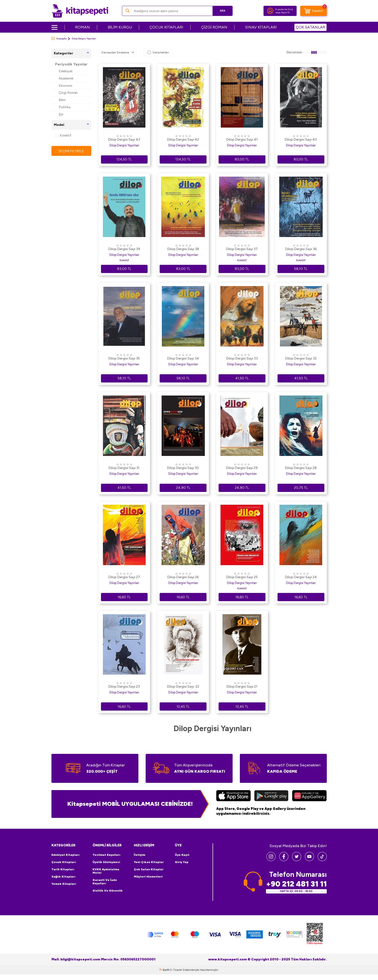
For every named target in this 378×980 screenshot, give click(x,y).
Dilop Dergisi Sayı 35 (124, 358)
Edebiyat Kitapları (65, 855)
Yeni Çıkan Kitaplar (149, 862)
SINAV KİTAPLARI (261, 27)
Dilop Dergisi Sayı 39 (124, 249)
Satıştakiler (158, 52)
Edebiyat (66, 71)
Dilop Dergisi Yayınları (124, 145)
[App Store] (233, 796)
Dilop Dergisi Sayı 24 (301, 577)
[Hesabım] (270, 11)
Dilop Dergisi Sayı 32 (301, 358)
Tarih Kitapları (63, 869)
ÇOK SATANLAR (310, 27)
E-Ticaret (176, 970)
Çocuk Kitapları (64, 862)
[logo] (80, 11)
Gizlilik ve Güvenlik (108, 891)
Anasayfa (59, 39)
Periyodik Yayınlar (71, 64)
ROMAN (82, 27)
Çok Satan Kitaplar (149, 869)
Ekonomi (65, 86)
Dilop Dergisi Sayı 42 (183, 140)
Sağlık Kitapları (63, 877)
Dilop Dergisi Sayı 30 (183, 468)
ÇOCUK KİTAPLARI (166, 27)
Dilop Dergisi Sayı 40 (301, 140)
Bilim (62, 100)
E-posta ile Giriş (284, 9)
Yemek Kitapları (64, 884)
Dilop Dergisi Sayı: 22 (183, 687)
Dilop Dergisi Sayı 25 (242, 577)
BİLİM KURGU (120, 27)
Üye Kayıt (182, 855)
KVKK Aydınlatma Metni (106, 871)
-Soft (165, 970)
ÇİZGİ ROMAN (214, 27)
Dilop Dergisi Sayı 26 (183, 577)
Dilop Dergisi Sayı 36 (301, 249)
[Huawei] (309, 796)
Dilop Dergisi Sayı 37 (242, 249)
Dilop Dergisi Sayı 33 (242, 358)
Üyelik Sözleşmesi (106, 862)
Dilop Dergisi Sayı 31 (124, 468)
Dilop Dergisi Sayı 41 (242, 140)
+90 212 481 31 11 (296, 884)
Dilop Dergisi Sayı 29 (242, 468)
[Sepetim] (314, 11)
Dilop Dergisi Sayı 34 (183, 358)
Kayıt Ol (285, 12)
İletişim (139, 855)
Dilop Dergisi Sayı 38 (183, 249)
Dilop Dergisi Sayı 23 (124, 687)
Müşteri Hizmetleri (148, 877)
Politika (64, 107)
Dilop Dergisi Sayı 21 (242, 687)
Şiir (61, 114)
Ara (222, 11)
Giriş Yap (182, 862)
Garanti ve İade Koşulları (105, 882)
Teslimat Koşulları (106, 855)
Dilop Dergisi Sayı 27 (124, 577)
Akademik (66, 78)
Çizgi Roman (68, 93)
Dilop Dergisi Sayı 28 (301, 468)
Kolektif (63, 135)
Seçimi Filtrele (71, 151)
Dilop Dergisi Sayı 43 (124, 140)
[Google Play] (271, 796)
